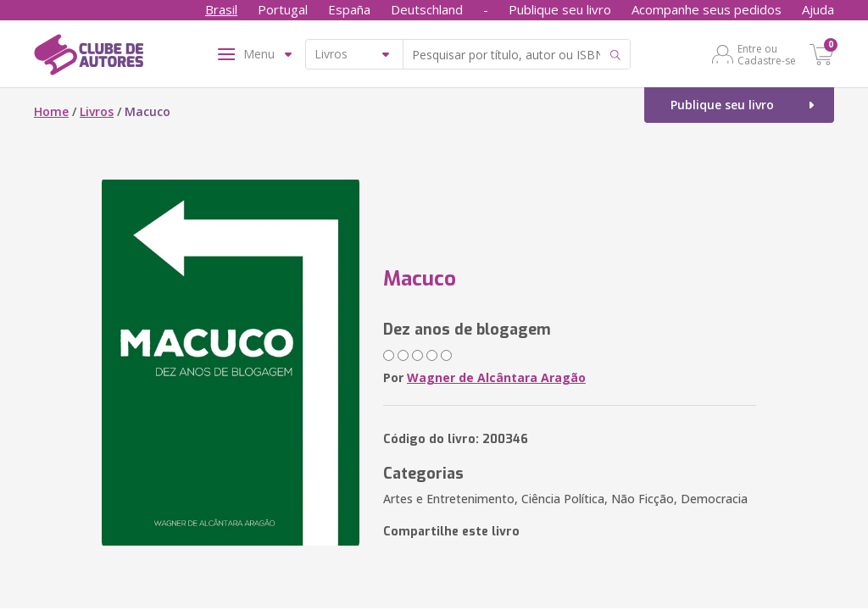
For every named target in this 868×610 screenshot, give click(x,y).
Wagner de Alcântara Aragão (496, 377)
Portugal (283, 9)
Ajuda (818, 9)
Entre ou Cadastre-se (767, 54)
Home (51, 111)
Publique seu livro (560, 9)
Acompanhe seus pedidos (707, 9)
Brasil (221, 9)
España (349, 9)
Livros (97, 111)
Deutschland (427, 9)
